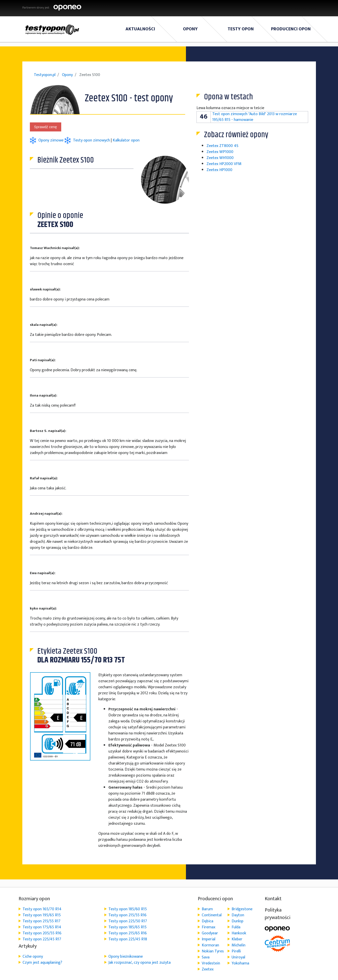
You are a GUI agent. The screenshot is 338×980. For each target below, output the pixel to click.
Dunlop (238, 921)
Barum (207, 909)
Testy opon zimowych (91, 140)
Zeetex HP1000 (219, 170)
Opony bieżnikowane (126, 957)
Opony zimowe (51, 140)
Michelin (239, 945)
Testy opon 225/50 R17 (128, 921)
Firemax (209, 927)
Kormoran (210, 945)
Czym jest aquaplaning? (42, 963)
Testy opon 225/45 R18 (128, 939)
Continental (212, 915)
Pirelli (236, 951)
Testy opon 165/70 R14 (42, 909)
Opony (190, 29)
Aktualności (140, 29)
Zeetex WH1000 (220, 158)
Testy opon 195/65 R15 (42, 915)
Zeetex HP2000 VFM (224, 164)
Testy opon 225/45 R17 (42, 939)
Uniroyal (238, 957)
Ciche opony (33, 957)
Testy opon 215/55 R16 (127, 915)
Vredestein (211, 963)
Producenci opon (291, 29)
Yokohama (240, 963)
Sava (206, 957)
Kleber (237, 939)
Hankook (239, 933)
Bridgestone (242, 909)
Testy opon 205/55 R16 (42, 933)
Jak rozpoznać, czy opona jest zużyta (140, 963)
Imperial (209, 939)
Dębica (208, 921)
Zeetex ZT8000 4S (222, 146)
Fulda (236, 927)
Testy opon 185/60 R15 (128, 909)
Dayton (238, 915)
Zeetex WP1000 (220, 152)
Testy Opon (241, 29)
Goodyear (210, 933)
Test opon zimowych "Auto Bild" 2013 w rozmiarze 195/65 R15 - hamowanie (255, 117)
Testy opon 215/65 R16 (128, 933)
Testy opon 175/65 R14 (42, 927)
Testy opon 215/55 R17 (42, 921)
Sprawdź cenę (46, 127)
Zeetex (208, 969)
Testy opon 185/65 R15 (127, 927)
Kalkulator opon (126, 140)
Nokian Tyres (213, 951)
